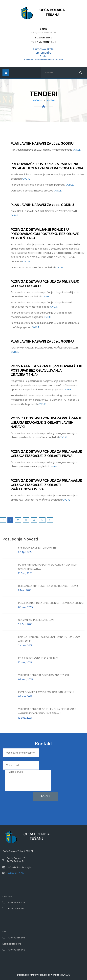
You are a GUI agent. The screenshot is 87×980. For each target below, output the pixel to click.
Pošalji (46, 796)
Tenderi (50, 100)
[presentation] (16, 804)
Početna (38, 100)
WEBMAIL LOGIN (16, 873)
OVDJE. (77, 150)
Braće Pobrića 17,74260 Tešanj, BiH (16, 860)
